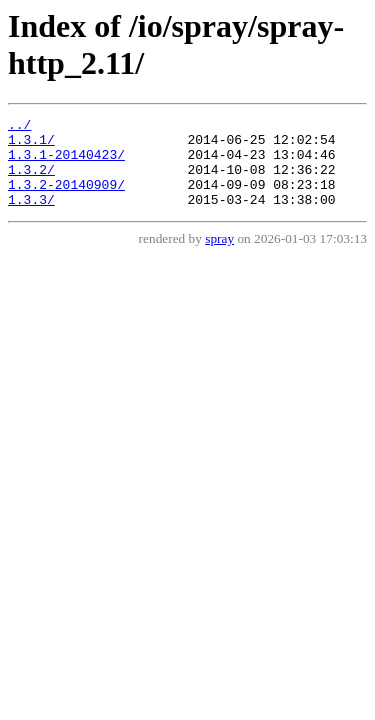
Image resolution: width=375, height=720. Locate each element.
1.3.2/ (31, 181)
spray (219, 256)
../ (19, 127)
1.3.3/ (31, 217)
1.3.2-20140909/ (66, 199)
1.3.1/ (31, 145)
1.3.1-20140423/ (66, 163)
